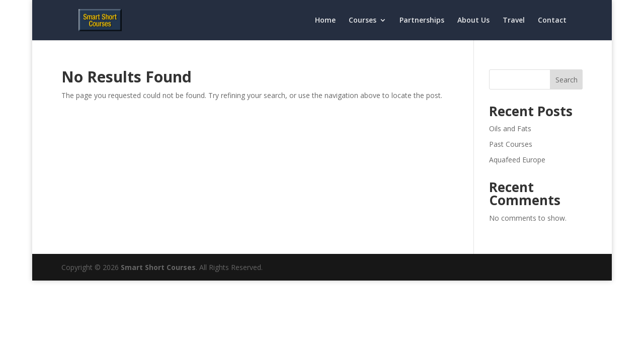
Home (325, 21)
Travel (514, 21)
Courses (363, 21)
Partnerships (422, 21)
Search (567, 80)
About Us (473, 21)
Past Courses (511, 144)
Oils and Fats (510, 128)
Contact (552, 21)
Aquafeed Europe (517, 160)
